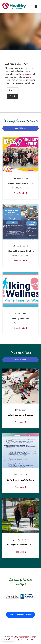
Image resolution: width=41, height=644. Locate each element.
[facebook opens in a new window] (18, 640)
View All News (21, 360)
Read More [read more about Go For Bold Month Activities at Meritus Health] (21, 487)
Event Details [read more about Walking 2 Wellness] (20, 328)
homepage (26, 74)
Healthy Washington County (23, 637)
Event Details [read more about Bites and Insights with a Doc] (20, 260)
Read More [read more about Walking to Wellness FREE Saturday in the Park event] (21, 552)
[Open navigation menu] (36, 7)
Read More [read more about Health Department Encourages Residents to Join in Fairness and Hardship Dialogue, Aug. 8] (21, 422)
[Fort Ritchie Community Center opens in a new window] (12, 596)
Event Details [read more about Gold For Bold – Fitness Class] (20, 193)
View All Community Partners (21, 615)
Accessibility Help (29, 640)
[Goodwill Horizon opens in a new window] (28, 596)
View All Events (21, 128)
